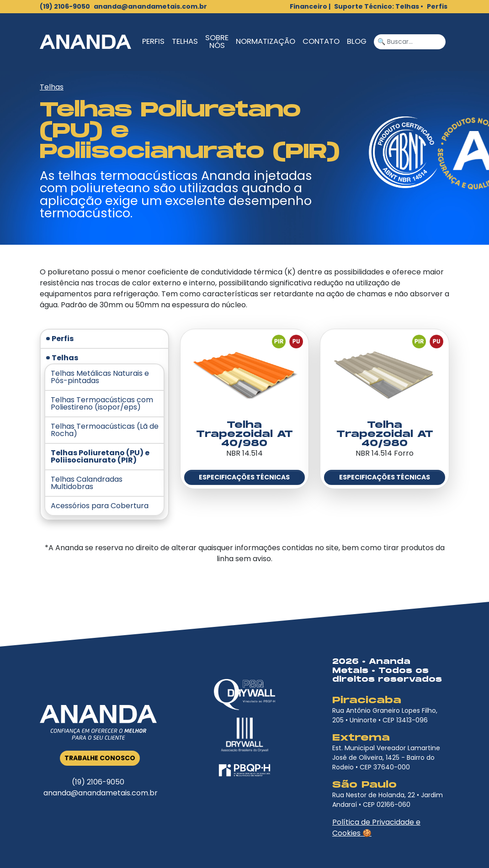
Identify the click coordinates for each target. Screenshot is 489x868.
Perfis (437, 6)
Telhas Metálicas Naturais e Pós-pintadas (100, 377)
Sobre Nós (217, 42)
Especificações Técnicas (244, 477)
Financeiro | (310, 6)
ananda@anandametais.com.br (150, 6)
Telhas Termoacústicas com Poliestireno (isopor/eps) (102, 404)
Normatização (266, 41)
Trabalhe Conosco (100, 758)
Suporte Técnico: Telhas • (379, 6)
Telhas (185, 41)
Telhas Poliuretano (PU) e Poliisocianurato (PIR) (100, 457)
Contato (321, 41)
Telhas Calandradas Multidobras (87, 483)
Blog (357, 41)
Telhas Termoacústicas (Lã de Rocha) (105, 430)
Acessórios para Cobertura (100, 506)
